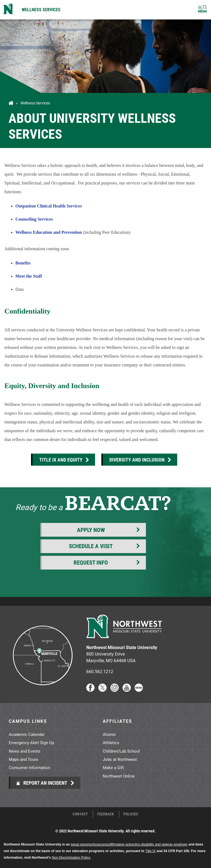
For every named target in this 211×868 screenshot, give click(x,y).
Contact (80, 814)
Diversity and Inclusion (137, 460)
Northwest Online (119, 776)
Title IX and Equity (61, 460)
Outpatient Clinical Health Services (49, 206)
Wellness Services (41, 9)
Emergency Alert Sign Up (31, 742)
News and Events (25, 751)
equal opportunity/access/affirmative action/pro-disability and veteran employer (129, 844)
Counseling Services (34, 219)
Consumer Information (30, 767)
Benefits (23, 263)
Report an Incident (41, 783)
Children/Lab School (121, 751)
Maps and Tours (23, 759)
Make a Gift (113, 767)
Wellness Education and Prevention (49, 232)
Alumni (109, 734)
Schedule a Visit (91, 546)
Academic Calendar (27, 734)
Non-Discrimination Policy (71, 858)
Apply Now (91, 530)
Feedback (106, 814)
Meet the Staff (29, 276)
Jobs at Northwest (120, 759)
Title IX (151, 851)
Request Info (91, 562)
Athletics (111, 742)
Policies (131, 814)
